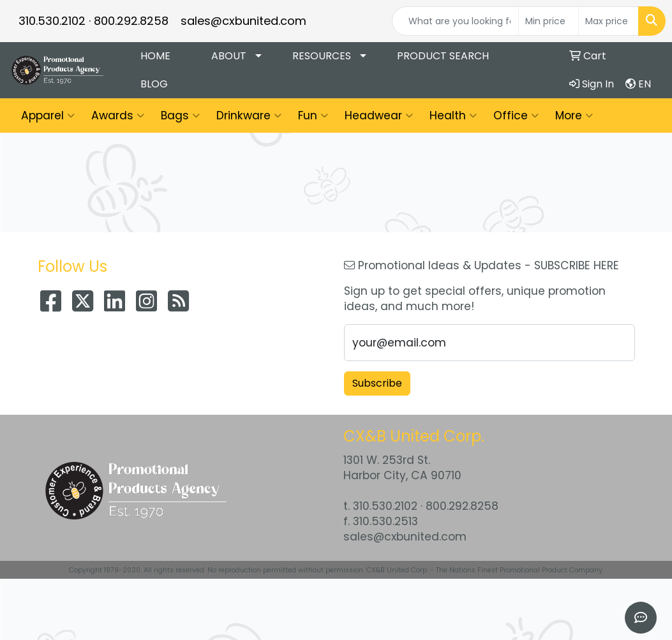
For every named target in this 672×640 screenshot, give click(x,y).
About (229, 56)
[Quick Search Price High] (609, 21)
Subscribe (377, 383)
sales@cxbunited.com (243, 21)
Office (516, 115)
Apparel (48, 115)
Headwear (379, 115)
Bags (180, 115)
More (574, 115)
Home (155, 56)
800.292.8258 (131, 21)
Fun (313, 115)
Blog (154, 84)
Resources (322, 56)
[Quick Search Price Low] (549, 21)
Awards (118, 115)
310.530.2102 (52, 21)
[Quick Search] (455, 21)
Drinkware (249, 115)
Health (453, 115)
